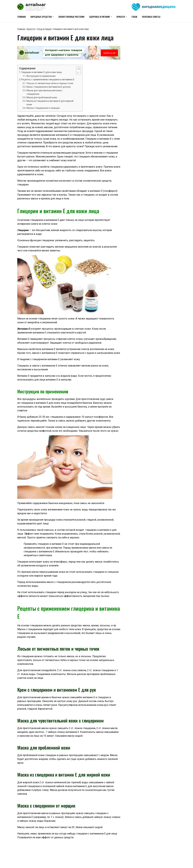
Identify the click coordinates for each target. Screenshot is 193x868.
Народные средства (41, 17)
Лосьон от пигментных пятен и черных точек (50, 83)
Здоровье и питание (100, 17)
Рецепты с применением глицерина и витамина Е (48, 80)
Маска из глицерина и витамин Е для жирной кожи (50, 103)
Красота (121, 17)
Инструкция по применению (41, 76)
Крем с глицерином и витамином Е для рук (49, 87)
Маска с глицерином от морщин (43, 108)
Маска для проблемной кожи (42, 97)
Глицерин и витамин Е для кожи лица (41, 72)
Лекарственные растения (71, 17)
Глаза (134, 17)
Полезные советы (151, 17)
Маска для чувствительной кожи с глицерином (44, 92)
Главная (21, 17)
